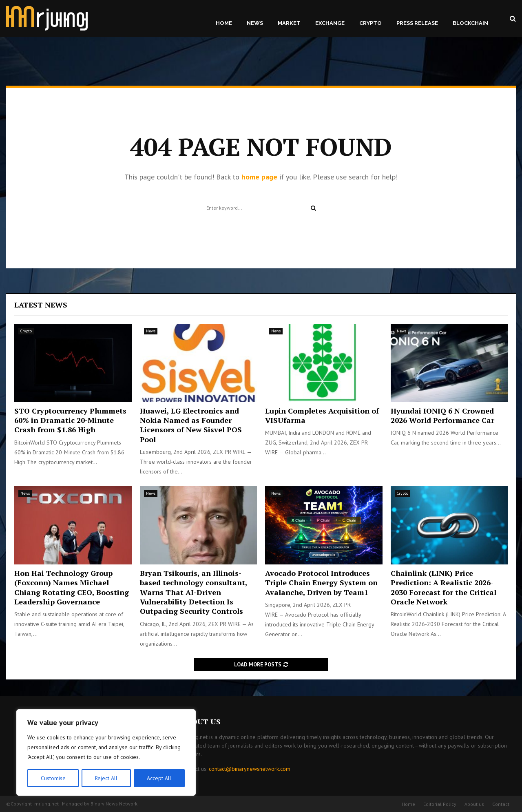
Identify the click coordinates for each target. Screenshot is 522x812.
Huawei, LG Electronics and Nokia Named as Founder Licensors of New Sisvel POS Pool (191, 425)
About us (474, 804)
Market (289, 23)
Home (224, 23)
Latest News (41, 305)
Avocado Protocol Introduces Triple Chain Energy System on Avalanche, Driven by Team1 (321, 583)
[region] (106, 753)
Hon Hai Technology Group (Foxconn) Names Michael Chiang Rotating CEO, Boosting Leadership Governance (72, 587)
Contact (501, 804)
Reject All (106, 778)
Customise (53, 778)
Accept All (159, 778)
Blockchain (470, 23)
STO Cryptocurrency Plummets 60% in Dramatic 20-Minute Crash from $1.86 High (70, 420)
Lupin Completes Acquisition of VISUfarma (322, 415)
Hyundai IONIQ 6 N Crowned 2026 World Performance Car (442, 415)
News (255, 23)
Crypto (370, 23)
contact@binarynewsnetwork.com (250, 769)
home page (259, 177)
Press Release (417, 23)
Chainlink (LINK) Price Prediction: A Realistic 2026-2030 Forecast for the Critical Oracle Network (443, 587)
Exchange (330, 23)
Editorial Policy (440, 804)
